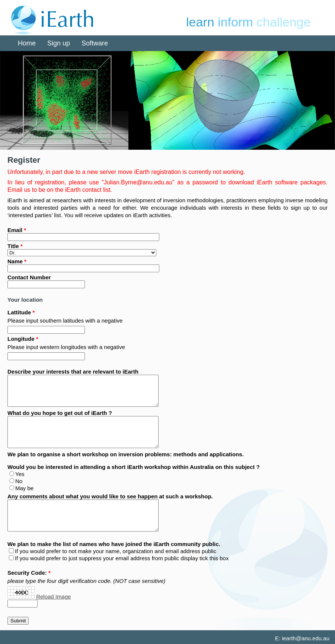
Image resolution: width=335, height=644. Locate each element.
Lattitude (19, 312)
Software (95, 43)
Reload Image (53, 597)
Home (27, 43)
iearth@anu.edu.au (306, 638)
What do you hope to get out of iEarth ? (60, 413)
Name (15, 261)
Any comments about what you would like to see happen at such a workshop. (110, 496)
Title (13, 246)
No (19, 481)
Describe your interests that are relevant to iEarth (73, 372)
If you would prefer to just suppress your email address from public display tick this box (122, 558)
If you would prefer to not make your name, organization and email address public (116, 551)
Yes (20, 474)
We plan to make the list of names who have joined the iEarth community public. (114, 544)
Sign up (59, 43)
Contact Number (29, 277)
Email (15, 230)
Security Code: (27, 573)
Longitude (21, 339)
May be (24, 488)
